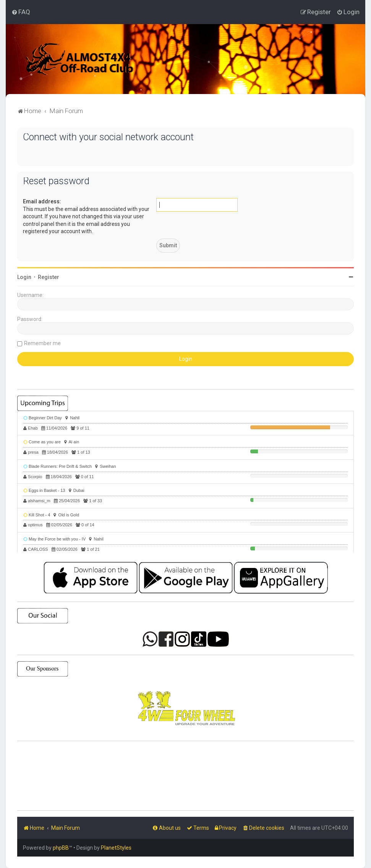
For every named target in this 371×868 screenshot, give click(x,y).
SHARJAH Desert (185, 776)
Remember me (42, 343)
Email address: (42, 201)
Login (24, 277)
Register (49, 277)
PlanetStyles (116, 848)
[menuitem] (21, 12)
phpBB (61, 848)
